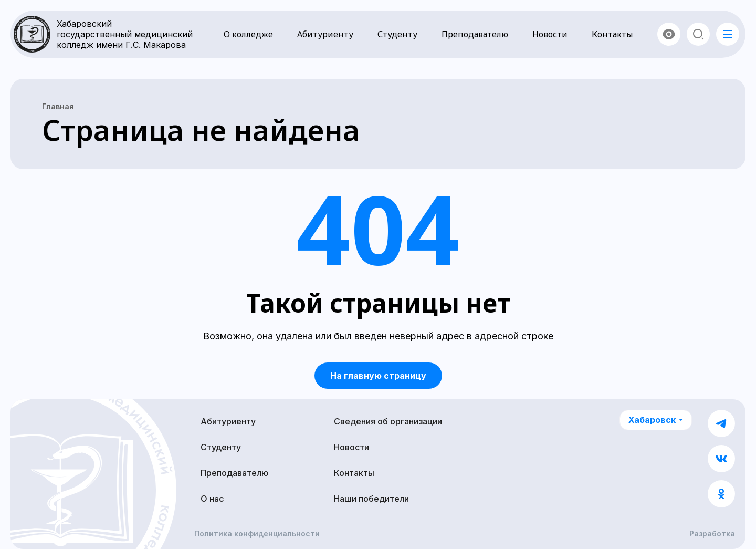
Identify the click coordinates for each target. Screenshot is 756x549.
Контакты (612, 34)
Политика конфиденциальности (257, 534)
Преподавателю (475, 34)
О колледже (248, 34)
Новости (550, 34)
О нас (212, 499)
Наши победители (371, 499)
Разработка (712, 534)
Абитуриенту (325, 34)
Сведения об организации (388, 421)
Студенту (397, 34)
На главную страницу (378, 376)
